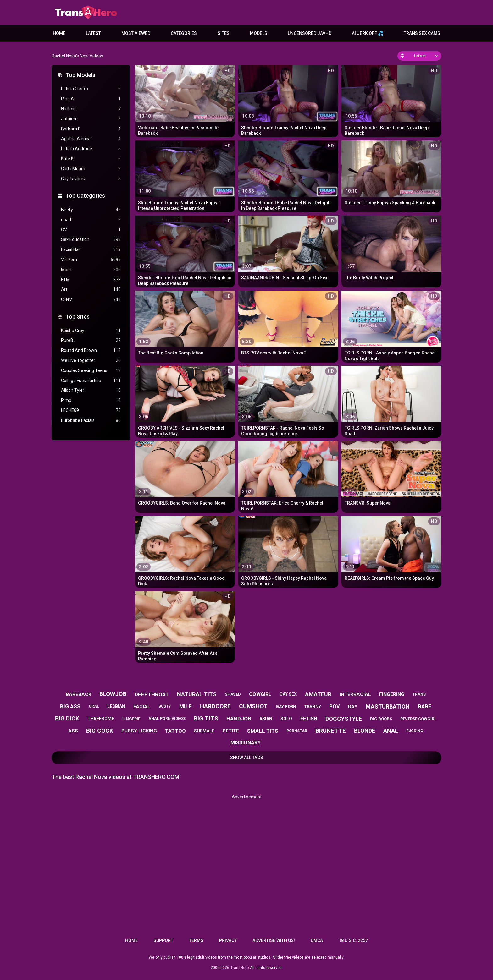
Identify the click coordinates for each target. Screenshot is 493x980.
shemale (204, 731)
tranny (313, 706)
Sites (224, 33)
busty (165, 706)
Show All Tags (247, 758)
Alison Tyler (91, 390)
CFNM (91, 300)
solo (286, 719)
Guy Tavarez (91, 179)
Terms (196, 940)
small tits (263, 731)
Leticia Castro (91, 89)
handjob (239, 719)
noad (91, 220)
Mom (91, 270)
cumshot (253, 706)
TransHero (240, 968)
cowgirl (260, 694)
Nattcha (91, 109)
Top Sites (78, 317)
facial (142, 707)
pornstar (297, 731)
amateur (318, 694)
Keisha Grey (91, 331)
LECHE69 (91, 411)
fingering (392, 694)
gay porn (286, 706)
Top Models (80, 75)
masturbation (388, 706)
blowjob (113, 694)
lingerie (131, 719)
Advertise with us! (274, 940)
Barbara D (91, 129)
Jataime (91, 119)
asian (266, 719)
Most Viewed (136, 33)
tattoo (175, 731)
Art (91, 290)
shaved (233, 694)
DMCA (317, 940)
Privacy (228, 940)
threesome (101, 719)
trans (419, 694)
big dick (67, 718)
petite (231, 731)
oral (94, 706)
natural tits (197, 694)
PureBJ (91, 340)
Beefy (91, 210)
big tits (206, 718)
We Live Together (91, 361)
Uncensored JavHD (310, 33)
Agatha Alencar (91, 139)
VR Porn (91, 260)
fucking (415, 731)
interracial (355, 694)
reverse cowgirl (418, 719)
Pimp (91, 400)
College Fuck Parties (91, 381)
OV (91, 230)
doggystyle (344, 719)
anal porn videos (167, 719)
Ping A (91, 99)
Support (163, 940)
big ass (70, 706)
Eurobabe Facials (91, 421)
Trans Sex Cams (422, 33)
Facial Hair (91, 250)
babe (425, 706)
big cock (100, 731)
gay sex (288, 694)
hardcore (215, 706)
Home (59, 33)
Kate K (91, 159)
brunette (331, 731)
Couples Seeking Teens (91, 371)
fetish (309, 719)
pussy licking (139, 731)
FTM (91, 280)
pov (334, 706)
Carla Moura (91, 169)
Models (259, 33)
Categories (184, 33)
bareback (78, 694)
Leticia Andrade (91, 149)
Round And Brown (91, 350)
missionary (246, 743)
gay (353, 707)
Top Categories (85, 196)
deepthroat (152, 694)
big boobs (381, 719)
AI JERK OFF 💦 (368, 33)
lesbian (116, 706)
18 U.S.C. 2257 (353, 940)
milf (186, 706)
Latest (93, 33)
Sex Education (91, 240)
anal (391, 731)
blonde (365, 731)
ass (73, 731)
